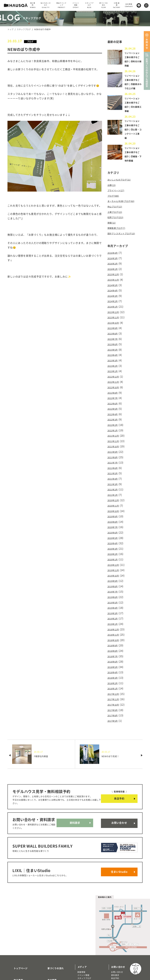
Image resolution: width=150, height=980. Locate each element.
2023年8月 (114, 332)
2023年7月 (114, 337)
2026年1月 (114, 272)
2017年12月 (115, 667)
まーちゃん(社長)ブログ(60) (124, 208)
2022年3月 (114, 412)
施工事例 (15, 941)
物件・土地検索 (86, 955)
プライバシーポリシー (55, 969)
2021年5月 (114, 462)
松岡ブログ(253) (117, 223)
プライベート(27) (118, 198)
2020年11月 (115, 492)
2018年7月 (114, 632)
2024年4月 (114, 292)
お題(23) (113, 193)
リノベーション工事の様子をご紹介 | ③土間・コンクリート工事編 (132, 134)
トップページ (17, 932)
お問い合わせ (119, 795)
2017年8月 (114, 688)
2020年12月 (115, 487)
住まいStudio (119, 839)
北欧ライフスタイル (86, 947)
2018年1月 (114, 663)
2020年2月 (114, 537)
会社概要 (48, 941)
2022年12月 (115, 372)
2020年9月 (114, 502)
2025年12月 (115, 277)
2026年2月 (114, 267)
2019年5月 (114, 582)
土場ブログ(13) (116, 218)
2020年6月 (114, 517)
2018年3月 (114, 653)
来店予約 (119, 770)
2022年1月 (114, 422)
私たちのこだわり (19, 950)
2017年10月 (115, 678)
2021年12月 (115, 427)
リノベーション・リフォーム (23, 971)
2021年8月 (114, 447)
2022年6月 (114, 397)
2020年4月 (114, 527)
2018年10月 (115, 617)
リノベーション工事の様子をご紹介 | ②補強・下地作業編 (132, 161)
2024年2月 (114, 302)
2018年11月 (115, 612)
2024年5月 (114, 287)
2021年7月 (114, 452)
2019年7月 (114, 572)
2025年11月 (115, 282)
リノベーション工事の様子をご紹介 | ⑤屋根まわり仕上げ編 (132, 84)
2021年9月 (114, 442)
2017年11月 (115, 673)
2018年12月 (115, 607)
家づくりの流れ (52, 932)
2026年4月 (114, 257)
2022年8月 (114, 387)
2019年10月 (115, 557)
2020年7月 (114, 512)
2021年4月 (114, 467)
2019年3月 (114, 593)
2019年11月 (115, 552)
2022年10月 (115, 382)
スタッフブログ (24, 29)
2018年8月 (114, 628)
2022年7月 (114, 392)
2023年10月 (115, 322)
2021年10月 (115, 437)
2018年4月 (114, 648)
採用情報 (48, 950)
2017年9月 (114, 683)
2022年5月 (114, 402)
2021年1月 (114, 482)
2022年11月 (115, 377)
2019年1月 (114, 602)
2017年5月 (114, 693)
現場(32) (113, 228)
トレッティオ (16, 965)
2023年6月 (114, 342)
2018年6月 (114, 637)
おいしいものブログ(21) (122, 188)
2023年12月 (115, 312)
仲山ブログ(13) (116, 213)
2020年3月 (114, 532)
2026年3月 (114, 262)
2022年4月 (114, 407)
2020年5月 (114, 522)
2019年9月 (114, 562)
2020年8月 (114, 507)
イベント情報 (83, 941)
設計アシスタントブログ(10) (124, 238)
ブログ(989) (115, 203)
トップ (10, 29)
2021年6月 (114, 457)
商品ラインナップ (19, 960)
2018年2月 (114, 658)
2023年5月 (114, 347)
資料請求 (75, 795)
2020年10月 (115, 497)
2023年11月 (115, 317)
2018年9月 (114, 623)
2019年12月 (115, 547)
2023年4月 (114, 352)
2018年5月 (114, 642)
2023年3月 (114, 357)
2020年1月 (114, 542)
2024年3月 (114, 297)
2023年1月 (114, 367)
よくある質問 (51, 960)
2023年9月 (114, 327)
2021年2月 (114, 477)
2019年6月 (114, 577)
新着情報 (81, 937)
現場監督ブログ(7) (118, 233)
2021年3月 (114, 472)
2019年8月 (114, 568)
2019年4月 (114, 587)
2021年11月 (115, 432)
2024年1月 (114, 307)
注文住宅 (14, 968)
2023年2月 (114, 362)
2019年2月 (114, 598)
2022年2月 (114, 417)
